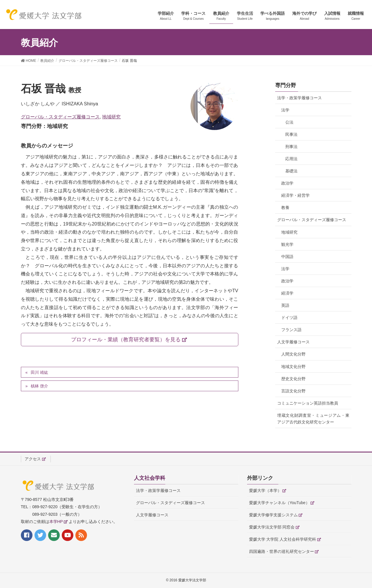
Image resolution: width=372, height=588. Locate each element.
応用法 (291, 159)
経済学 (287, 293)
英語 (285, 305)
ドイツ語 (289, 318)
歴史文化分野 (293, 379)
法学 (285, 110)
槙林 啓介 (39, 386)
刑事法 (291, 147)
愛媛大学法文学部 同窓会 (272, 527)
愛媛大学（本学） (265, 490)
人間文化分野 (293, 354)
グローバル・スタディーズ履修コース (60, 117)
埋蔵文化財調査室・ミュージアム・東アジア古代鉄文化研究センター (313, 419)
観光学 (287, 244)
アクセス (33, 459)
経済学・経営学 (295, 195)
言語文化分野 (293, 391)
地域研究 (111, 117)
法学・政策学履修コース (300, 98)
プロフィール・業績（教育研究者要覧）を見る (126, 340)
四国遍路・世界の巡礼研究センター (282, 551)
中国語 (287, 257)
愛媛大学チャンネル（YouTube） (279, 503)
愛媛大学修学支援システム (273, 515)
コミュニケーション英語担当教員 (308, 403)
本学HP (56, 522)
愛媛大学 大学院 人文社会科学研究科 (283, 539)
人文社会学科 (150, 478)
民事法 (291, 134)
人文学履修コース (293, 342)
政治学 (287, 183)
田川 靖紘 (39, 372)
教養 (285, 208)
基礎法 (291, 171)
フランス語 (291, 330)
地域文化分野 (293, 367)
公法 (289, 122)
